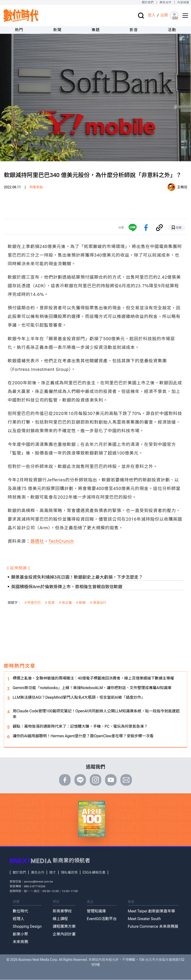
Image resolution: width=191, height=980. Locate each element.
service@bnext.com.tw (39, 882)
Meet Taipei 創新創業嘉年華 (152, 911)
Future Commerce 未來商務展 (153, 926)
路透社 (37, 541)
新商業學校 (62, 911)
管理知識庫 (96, 911)
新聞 (57, 30)
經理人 (18, 919)
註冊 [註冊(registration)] (164, 15)
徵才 (53, 872)
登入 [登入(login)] (152, 15)
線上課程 (60, 919)
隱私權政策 (69, 872)
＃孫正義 (65, 603)
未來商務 (20, 942)
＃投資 (50, 603)
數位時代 (20, 911)
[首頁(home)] (21, 15)
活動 (172, 30)
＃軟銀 (81, 603)
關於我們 (148, 2)
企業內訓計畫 (64, 934)
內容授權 (183, 2)
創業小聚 (20, 934)
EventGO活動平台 (102, 919)
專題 (96, 30)
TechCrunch (61, 541)
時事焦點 (36, 187)
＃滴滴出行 (98, 603)
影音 (134, 30)
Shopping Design (27, 926)
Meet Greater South (144, 919)
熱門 (19, 30)
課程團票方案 (64, 926)
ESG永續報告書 (94, 872)
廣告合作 (166, 2)
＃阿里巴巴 (32, 603)
